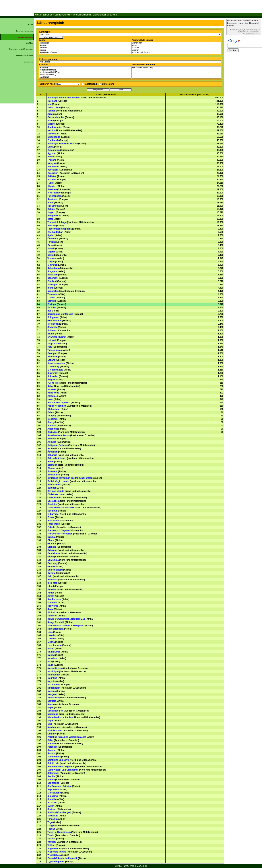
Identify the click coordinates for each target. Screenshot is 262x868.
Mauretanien (54, 675)
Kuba (50, 386)
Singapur (52, 271)
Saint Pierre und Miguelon (61, 767)
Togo (50, 822)
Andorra (52, 439)
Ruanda (51, 753)
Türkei (51, 183)
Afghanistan (85, 43)
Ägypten (85, 45)
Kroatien (52, 307)
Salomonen (53, 773)
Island (51, 586)
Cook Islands (54, 498)
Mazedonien (54, 685)
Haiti (50, 576)
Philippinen (53, 317)
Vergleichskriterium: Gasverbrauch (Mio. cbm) (95, 15)
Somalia (52, 799)
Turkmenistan (55, 196)
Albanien (85, 48)
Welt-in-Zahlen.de (44, 15)
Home (30, 25)
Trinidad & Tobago (57, 222)
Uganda (51, 839)
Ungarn (51, 212)
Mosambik (53, 419)
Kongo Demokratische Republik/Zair (66, 619)
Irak (49, 311)
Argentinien (54, 150)
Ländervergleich (63, 15)
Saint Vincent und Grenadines (63, 770)
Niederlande (54, 137)
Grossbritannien (56, 117)
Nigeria (51, 252)
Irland (50, 288)
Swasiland (53, 816)
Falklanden (53, 521)
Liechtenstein (54, 645)
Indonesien (53, 166)
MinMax (29, 43)
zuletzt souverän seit (85, 70)
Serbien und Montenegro (60, 314)
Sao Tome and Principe (59, 786)
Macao (51, 648)
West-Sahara (54, 855)
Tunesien (52, 294)
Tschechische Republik (60, 229)
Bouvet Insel (54, 475)
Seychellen (53, 789)
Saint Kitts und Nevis (58, 760)
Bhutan (51, 468)
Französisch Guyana (58, 530)
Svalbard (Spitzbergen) (59, 812)
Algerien (85, 50)
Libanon (52, 639)
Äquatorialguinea (56, 363)
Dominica (52, 504)
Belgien (51, 209)
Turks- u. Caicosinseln (59, 832)
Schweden (53, 376)
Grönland (52, 550)
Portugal (52, 304)
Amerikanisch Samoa (85, 53)
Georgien (52, 353)
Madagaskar (54, 652)
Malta (50, 665)
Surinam (52, 809)
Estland (51, 360)
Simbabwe (53, 796)
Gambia (51, 537)
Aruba (51, 448)
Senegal (52, 422)
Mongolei (52, 694)
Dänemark (53, 278)
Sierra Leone (54, 793)
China (50, 147)
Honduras (53, 580)
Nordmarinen (54, 727)
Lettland (52, 340)
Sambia (51, 776)
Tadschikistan (55, 350)
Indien (51, 157)
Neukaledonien (55, 711)
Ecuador (52, 426)
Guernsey (52, 563)
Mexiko (51, 130)
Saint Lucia (53, 763)
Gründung (85, 68)
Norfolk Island (55, 730)
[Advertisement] (17, 127)
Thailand (52, 160)
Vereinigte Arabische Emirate (63, 144)
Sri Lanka (52, 803)
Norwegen (53, 285)
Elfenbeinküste (55, 370)
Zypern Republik (56, 862)
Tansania (52, 819)
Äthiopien (52, 452)
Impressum (28, 62)
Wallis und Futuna (57, 852)
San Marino (53, 783)
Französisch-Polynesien (60, 534)
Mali (50, 662)
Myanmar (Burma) (57, 337)
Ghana (51, 540)
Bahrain (52, 226)
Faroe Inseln (54, 524)
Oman (51, 245)
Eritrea (51, 517)
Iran (49, 104)
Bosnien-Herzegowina (59, 403)
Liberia (51, 642)
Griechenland (54, 321)
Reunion (52, 750)
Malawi (51, 655)
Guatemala (53, 560)
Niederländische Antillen (60, 717)
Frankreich (53, 140)
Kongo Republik (56, 622)
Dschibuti (52, 511)
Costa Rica (53, 501)
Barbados (52, 432)
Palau (50, 740)
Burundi (52, 488)
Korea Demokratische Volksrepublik (66, 626)
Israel (50, 399)
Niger (50, 721)
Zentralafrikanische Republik (62, 858)
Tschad (51, 829)
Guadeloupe (54, 553)
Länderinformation (24, 31)
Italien (51, 121)
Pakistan (52, 176)
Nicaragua (53, 714)
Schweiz (52, 301)
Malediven (53, 658)
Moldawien (53, 324)
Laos (50, 632)
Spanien (52, 180)
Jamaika (52, 589)
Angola (51, 380)
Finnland (52, 281)
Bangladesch (54, 216)
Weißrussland (55, 193)
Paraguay (52, 747)
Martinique (53, 671)
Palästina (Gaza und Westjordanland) (67, 737)
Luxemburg (53, 367)
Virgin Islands (55, 849)
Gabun (51, 412)
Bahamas (52, 455)
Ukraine (51, 124)
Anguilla (52, 442)
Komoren (52, 616)
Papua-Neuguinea (57, 406)
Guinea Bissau (55, 570)
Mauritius (52, 678)
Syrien (51, 235)
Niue (50, 724)
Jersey (51, 596)
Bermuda (52, 465)
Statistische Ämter (24, 56)
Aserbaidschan (55, 232)
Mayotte (52, 681)
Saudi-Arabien (55, 127)
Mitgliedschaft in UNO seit (85, 72)
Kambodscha (54, 599)
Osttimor (52, 734)
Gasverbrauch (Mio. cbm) (177, 68)
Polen (50, 203)
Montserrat (53, 698)
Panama (52, 744)
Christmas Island (56, 494)
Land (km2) (85, 77)
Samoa (51, 780)
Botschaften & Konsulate (21, 49)
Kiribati (51, 612)
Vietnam (52, 258)
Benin (50, 462)
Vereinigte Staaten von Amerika (64, 98)
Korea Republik (55, 629)
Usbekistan (53, 134)
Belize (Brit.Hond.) (57, 458)
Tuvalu (51, 835)
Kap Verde (53, 606)
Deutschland (54, 107)
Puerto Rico (54, 383)
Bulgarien (52, 275)
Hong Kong (53, 393)
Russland (52, 101)
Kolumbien (53, 268)
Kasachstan (54, 206)
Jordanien (53, 396)
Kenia (50, 609)
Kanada (51, 111)
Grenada (52, 547)
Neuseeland (54, 291)
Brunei (51, 334)
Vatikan (51, 845)
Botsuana (52, 471)
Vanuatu (52, 842)
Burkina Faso (54, 485)
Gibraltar (52, 544)
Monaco (52, 691)
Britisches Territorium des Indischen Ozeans (71, 478)
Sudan (51, 806)
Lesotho (52, 635)
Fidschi (51, 527)
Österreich (53, 239)
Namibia (52, 701)
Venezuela (53, 170)
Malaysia (52, 163)
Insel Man (52, 583)
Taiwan (51, 242)
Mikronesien (54, 688)
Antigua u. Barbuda (58, 445)
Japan (51, 114)
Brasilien (52, 189)
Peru (50, 347)
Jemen (51, 593)
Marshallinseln (55, 668)
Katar (50, 219)
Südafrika (52, 327)
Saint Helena (54, 757)
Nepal (50, 708)
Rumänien (53, 199)
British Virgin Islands (58, 481)
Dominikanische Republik (61, 508)
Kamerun (52, 603)
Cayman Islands (56, 491)
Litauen (51, 298)
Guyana (51, 573)
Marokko (52, 389)
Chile (50, 255)
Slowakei (52, 265)
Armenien (52, 357)
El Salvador (53, 514)
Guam (51, 557)
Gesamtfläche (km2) (85, 75)
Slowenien (53, 373)
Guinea (51, 567)
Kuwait (51, 248)
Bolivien (52, 330)
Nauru (51, 704)
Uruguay (52, 416)
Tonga (51, 826)
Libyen (51, 262)
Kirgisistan (53, 344)
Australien (53, 173)
